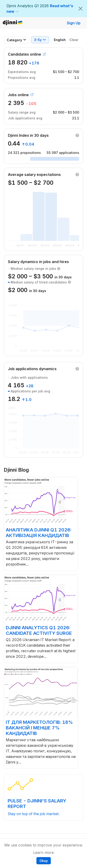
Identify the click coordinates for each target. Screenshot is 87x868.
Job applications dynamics (32, 369)
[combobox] (14, 40)
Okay (44, 861)
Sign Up (74, 23)
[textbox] (14, 40)
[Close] (81, 9)
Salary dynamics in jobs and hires (38, 262)
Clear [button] (74, 40)
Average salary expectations (34, 175)
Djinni (13, 23)
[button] (77, 135)
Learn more (43, 852)
